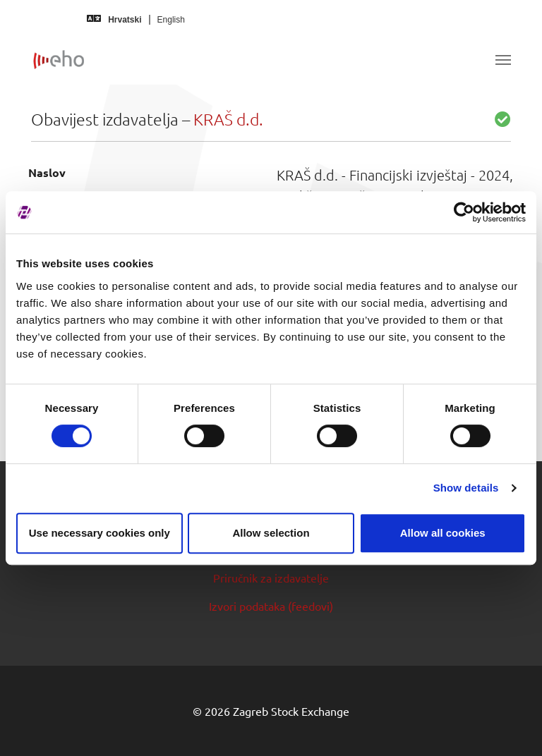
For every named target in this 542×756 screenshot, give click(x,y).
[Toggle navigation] (503, 60)
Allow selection (271, 533)
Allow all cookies (443, 533)
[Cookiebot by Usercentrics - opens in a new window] (464, 212)
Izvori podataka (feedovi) (271, 606)
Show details (466, 488)
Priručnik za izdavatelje (271, 578)
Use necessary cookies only (100, 533)
